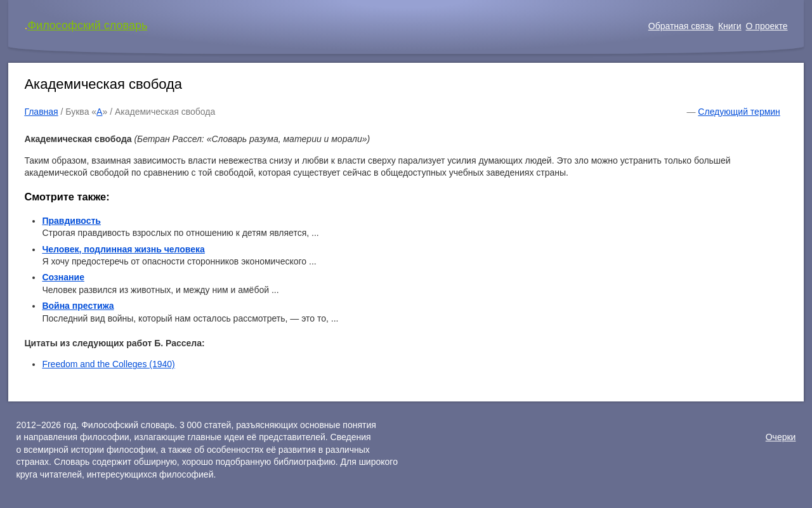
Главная (41, 112)
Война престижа (78, 306)
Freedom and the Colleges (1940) (108, 364)
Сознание (63, 277)
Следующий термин (739, 112)
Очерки (781, 437)
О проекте (767, 26)
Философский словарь (87, 25)
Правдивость (71, 221)
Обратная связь (681, 26)
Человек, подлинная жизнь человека (123, 249)
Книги (730, 26)
